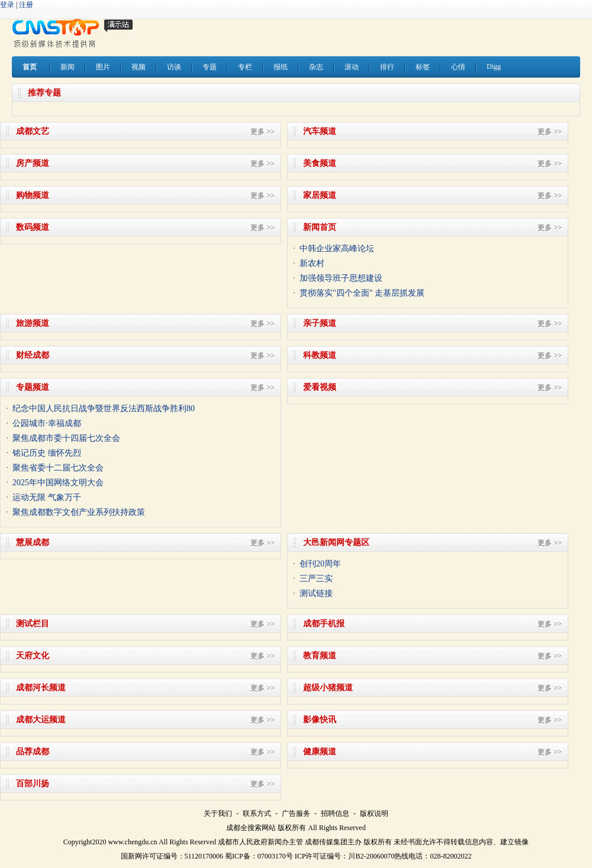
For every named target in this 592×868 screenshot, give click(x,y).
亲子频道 (320, 323)
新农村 (312, 263)
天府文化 (33, 656)
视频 (139, 67)
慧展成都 (33, 542)
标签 (423, 67)
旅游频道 (33, 323)
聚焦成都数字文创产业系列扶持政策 (79, 512)
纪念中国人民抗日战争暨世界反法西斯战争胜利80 (104, 409)
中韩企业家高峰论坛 (337, 249)
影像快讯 (320, 720)
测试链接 (316, 593)
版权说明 (374, 813)
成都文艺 (33, 131)
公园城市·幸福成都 (47, 423)
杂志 (316, 67)
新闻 (67, 67)
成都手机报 (324, 624)
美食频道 (320, 163)
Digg (494, 66)
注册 (26, 5)
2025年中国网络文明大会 (58, 483)
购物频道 (33, 195)
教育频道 (320, 656)
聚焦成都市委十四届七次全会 (66, 438)
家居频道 (320, 195)
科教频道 (320, 355)
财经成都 (33, 355)
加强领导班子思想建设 (341, 278)
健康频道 (320, 752)
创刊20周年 (320, 564)
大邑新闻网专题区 (336, 542)
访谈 (174, 67)
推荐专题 (44, 93)
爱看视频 (320, 387)
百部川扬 (33, 784)
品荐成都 (33, 752)
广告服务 (296, 813)
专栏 (245, 67)
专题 (210, 67)
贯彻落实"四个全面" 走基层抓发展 (362, 293)
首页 (30, 67)
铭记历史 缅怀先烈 (47, 453)
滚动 (352, 67)
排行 (387, 67)
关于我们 (218, 813)
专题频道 (33, 387)
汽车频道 (320, 131)
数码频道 (33, 227)
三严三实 (316, 579)
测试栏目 (33, 624)
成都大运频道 (41, 720)
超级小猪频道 (328, 688)
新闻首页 (320, 227)
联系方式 (257, 813)
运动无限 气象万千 (47, 497)
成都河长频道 (41, 688)
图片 (103, 67)
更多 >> (263, 132)
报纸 (281, 67)
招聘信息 (335, 813)
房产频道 (33, 163)
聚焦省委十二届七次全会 (58, 468)
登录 (7, 5)
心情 (458, 67)
